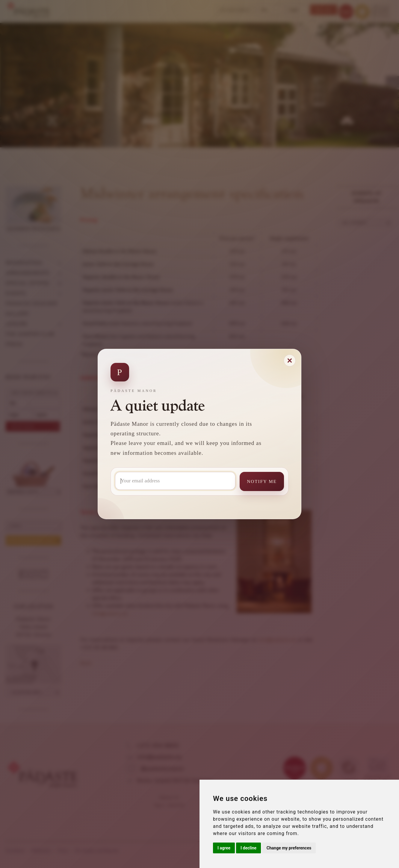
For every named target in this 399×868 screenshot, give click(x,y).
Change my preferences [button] (289, 848)
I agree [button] (224, 848)
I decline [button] (248, 848)
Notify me (262, 481)
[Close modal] (290, 360)
